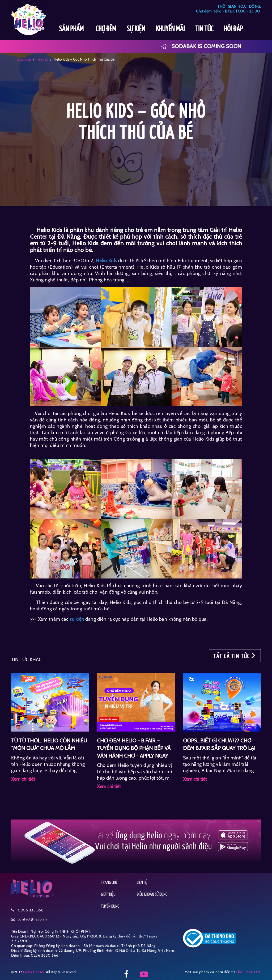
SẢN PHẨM (72, 29)
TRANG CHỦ (109, 883)
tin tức (42, 59)
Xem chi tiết (23, 779)
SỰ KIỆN (136, 29)
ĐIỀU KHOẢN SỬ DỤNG (152, 895)
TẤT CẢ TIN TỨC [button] (235, 656)
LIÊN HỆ (142, 883)
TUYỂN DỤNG (110, 907)
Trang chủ (23, 59)
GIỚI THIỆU (108, 895)
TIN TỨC (204, 29)
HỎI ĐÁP (233, 29)
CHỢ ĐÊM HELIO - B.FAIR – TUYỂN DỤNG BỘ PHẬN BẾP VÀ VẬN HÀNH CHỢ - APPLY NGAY (134, 748)
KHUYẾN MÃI (170, 29)
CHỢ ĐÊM (106, 29)
